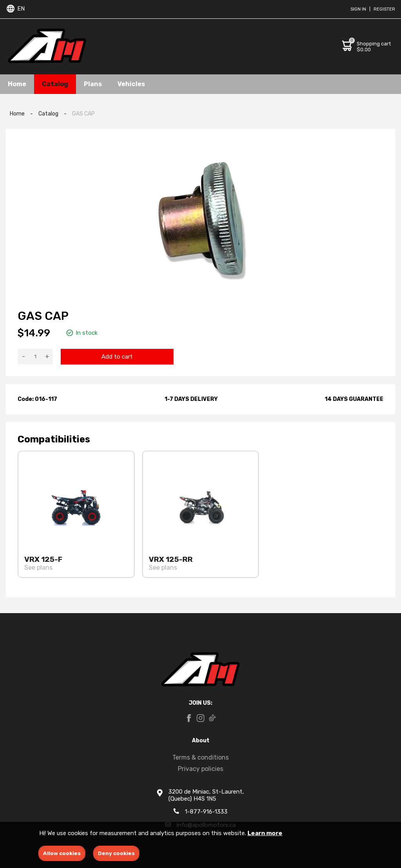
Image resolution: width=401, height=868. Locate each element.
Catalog (55, 84)
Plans (93, 84)
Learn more (265, 833)
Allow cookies (62, 853)
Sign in (358, 9)
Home (17, 84)
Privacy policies (200, 769)
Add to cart (117, 357)
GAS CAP (83, 114)
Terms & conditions (200, 757)
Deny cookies (116, 853)
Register (384, 9)
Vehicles (131, 84)
